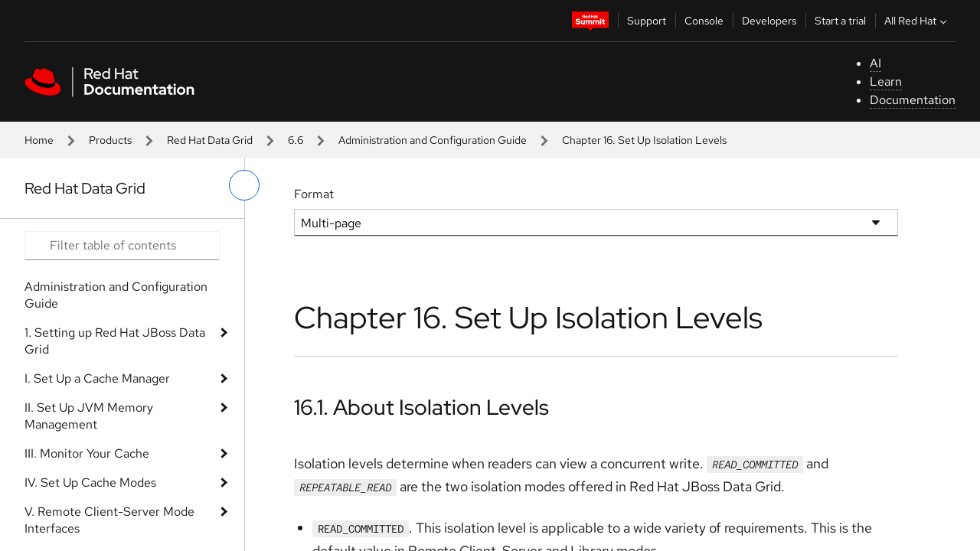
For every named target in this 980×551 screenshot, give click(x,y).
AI (875, 63)
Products (110, 140)
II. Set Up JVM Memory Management (89, 416)
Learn (886, 82)
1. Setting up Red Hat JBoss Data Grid (115, 341)
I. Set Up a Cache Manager (97, 378)
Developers (769, 21)
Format (314, 194)
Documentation (913, 100)
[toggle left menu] (244, 185)
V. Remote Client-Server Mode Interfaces (109, 520)
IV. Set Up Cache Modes (90, 483)
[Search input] (122, 246)
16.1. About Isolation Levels (421, 407)
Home (39, 140)
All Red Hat (917, 21)
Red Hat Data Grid (210, 140)
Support (647, 21)
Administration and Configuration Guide (433, 140)
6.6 (296, 140)
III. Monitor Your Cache (87, 453)
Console (704, 21)
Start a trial (840, 21)
